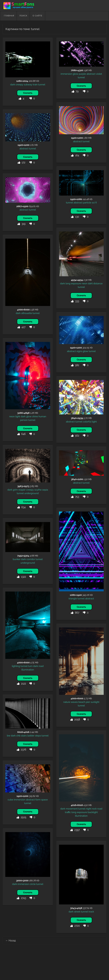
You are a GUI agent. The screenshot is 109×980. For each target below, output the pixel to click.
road (41, 666)
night (89, 809)
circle (33, 884)
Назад (11, 941)
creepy (19, 84)
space (44, 800)
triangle (73, 598)
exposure (76, 283)
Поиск (23, 16)
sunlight (95, 702)
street (77, 912)
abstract (91, 74)
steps (38, 736)
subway (28, 84)
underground (31, 493)
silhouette (27, 313)
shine (35, 416)
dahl (90, 283)
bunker (17, 559)
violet (99, 74)
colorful (87, 422)
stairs (24, 736)
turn (30, 666)
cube (10, 800)
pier (88, 702)
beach (82, 702)
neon (84, 283)
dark (13, 84)
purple (82, 74)
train (35, 84)
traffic (68, 812)
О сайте (37, 16)
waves (74, 702)
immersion (66, 74)
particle (87, 203)
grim (15, 490)
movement (72, 809)
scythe (38, 490)
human (42, 416)
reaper (22, 490)
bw (9, 736)
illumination (28, 670)
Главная (9, 16)
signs (79, 351)
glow (75, 74)
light (18, 416)
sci (93, 203)
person (24, 420)
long (68, 283)
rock (94, 809)
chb (18, 736)
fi (96, 203)
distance (98, 283)
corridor (31, 559)
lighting (16, 666)
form (38, 800)
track (91, 912)
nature (67, 702)
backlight (93, 812)
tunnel (42, 84)
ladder (31, 736)
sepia (45, 490)
